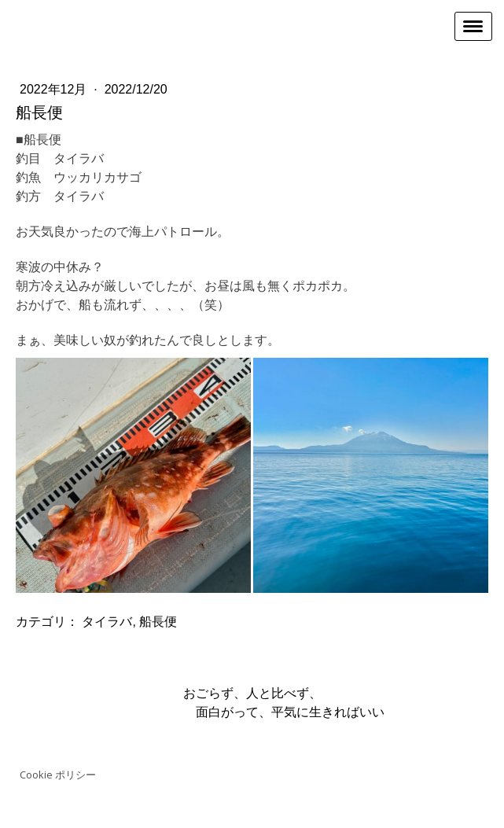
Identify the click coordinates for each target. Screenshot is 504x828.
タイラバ (107, 622)
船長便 (158, 622)
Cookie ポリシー (58, 775)
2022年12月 (55, 89)
